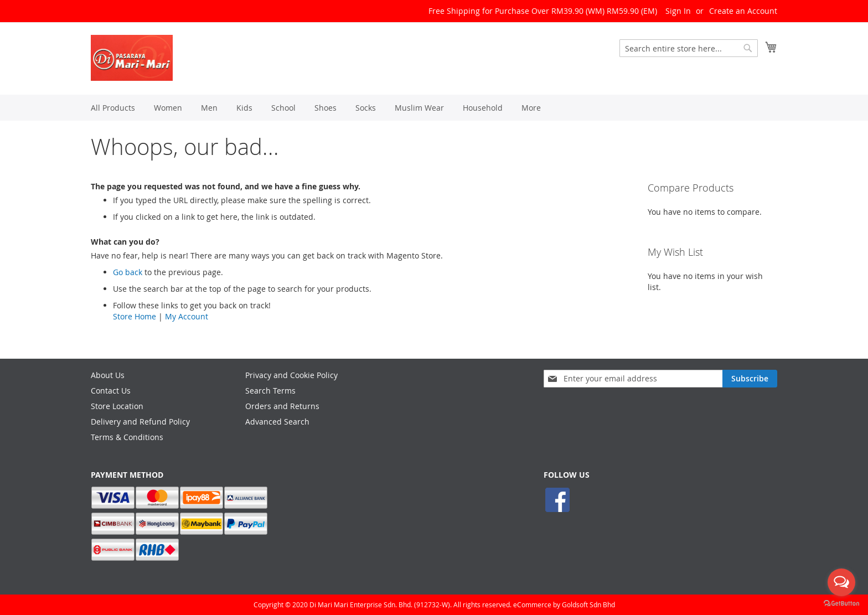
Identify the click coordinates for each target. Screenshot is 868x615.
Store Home (135, 316)
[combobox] (689, 48)
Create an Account (743, 11)
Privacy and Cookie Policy (291, 375)
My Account (187, 316)
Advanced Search (277, 422)
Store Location (117, 406)
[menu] (434, 108)
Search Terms (270, 391)
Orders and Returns (282, 406)
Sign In (678, 11)
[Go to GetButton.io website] (841, 604)
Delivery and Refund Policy (140, 422)
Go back (128, 272)
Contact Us (111, 391)
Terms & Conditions (127, 437)
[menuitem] (113, 108)
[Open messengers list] (841, 582)
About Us (108, 375)
